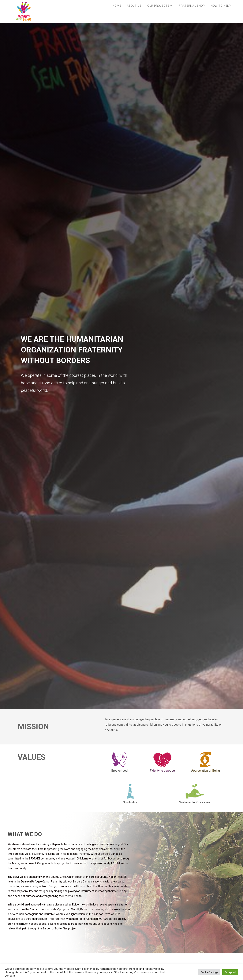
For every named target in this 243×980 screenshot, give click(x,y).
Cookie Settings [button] (209, 972)
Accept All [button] (230, 972)
